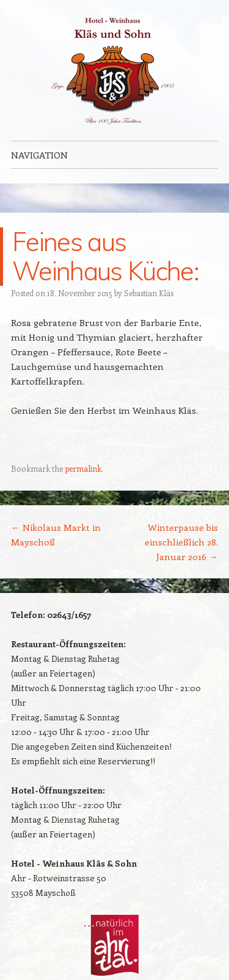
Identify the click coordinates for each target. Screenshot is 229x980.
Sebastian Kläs (149, 293)
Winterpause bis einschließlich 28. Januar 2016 (181, 542)
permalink (83, 468)
